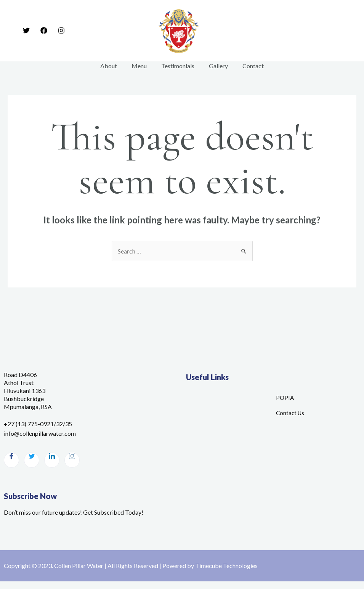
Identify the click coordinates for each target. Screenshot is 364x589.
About (113, 66)
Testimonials (178, 66)
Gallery (216, 66)
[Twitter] (26, 30)
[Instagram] (61, 30)
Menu (141, 66)
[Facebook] (44, 30)
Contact (249, 66)
